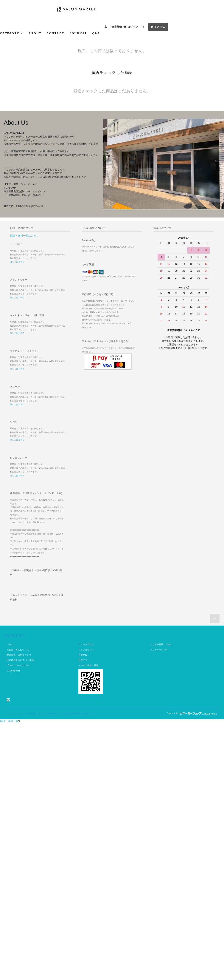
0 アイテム (158, 27)
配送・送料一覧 (9, 721)
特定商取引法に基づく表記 (20, 660)
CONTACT (55, 33)
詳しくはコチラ (17, 262)
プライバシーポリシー (18, 665)
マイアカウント (86, 650)
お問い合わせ (14, 671)
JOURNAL (78, 33)
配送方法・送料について (19, 655)
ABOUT (35, 33)
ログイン (133, 27)
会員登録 (117, 27)
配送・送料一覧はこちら (24, 236)
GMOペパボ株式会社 (62, 713)
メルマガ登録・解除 (89, 665)
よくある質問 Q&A (161, 644)
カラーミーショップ (16, 713)
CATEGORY (12, 33)
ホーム (10, 644)
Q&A (96, 33)
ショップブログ (86, 644)
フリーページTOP (159, 650)
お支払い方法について (18, 650)
